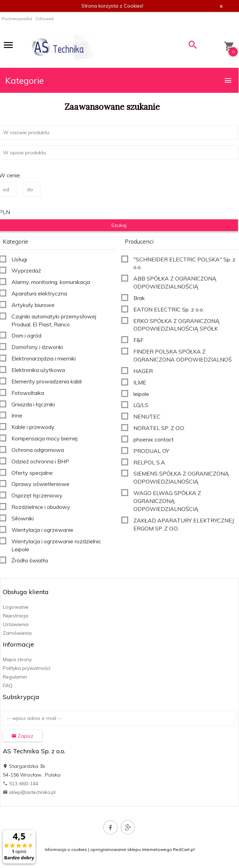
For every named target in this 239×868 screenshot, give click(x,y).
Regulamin (15, 677)
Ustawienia (16, 624)
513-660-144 (20, 784)
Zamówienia (17, 633)
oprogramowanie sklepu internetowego (131, 849)
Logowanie (16, 607)
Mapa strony (17, 659)
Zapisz (22, 736)
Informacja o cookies (66, 849)
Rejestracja (15, 616)
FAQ (8, 686)
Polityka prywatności (27, 668)
